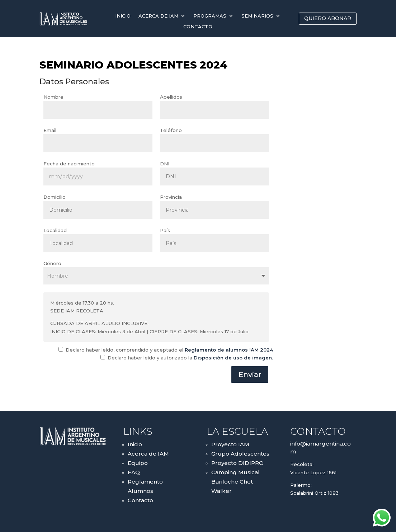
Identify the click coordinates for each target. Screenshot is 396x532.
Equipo (138, 463)
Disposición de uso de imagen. (233, 358)
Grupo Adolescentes (240, 454)
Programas (210, 16)
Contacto (198, 27)
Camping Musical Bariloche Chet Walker (235, 482)
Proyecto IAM (230, 444)
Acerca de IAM (158, 16)
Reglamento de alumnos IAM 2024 (229, 350)
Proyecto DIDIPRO (237, 463)
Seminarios (257, 16)
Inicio (123, 16)
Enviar (250, 375)
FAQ (134, 472)
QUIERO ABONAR (328, 18)
